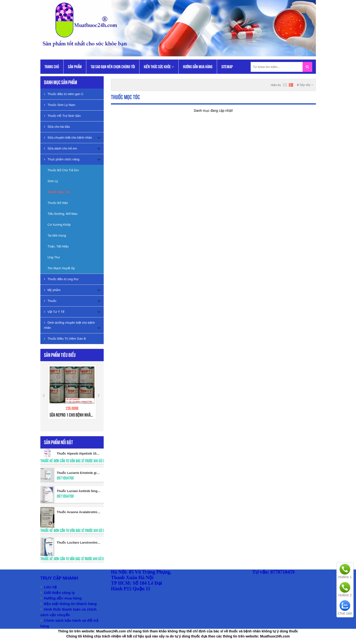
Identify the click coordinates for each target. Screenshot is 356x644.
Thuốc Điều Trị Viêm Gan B (65, 339)
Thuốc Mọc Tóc (59, 192)
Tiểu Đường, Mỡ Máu (63, 214)
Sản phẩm (75, 67)
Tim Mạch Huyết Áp (61, 268)
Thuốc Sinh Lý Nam (60, 105)
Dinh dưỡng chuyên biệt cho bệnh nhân (69, 325)
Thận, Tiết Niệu (58, 246)
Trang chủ (52, 67)
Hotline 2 (345, 595)
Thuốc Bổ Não (58, 203)
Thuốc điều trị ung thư (61, 279)
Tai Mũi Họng (57, 236)
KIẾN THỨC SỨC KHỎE (159, 67)
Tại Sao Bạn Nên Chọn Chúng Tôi (113, 67)
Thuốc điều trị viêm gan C (64, 94)
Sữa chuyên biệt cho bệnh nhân (68, 138)
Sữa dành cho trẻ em (61, 148)
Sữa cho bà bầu (57, 127)
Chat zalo (345, 613)
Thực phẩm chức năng (62, 159)
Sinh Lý (53, 181)
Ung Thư (54, 257)
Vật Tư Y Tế (54, 312)
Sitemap (227, 67)
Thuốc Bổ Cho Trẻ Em (63, 170)
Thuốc (50, 301)
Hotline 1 (345, 577)
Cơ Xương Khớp (59, 225)
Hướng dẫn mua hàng (198, 67)
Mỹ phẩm (52, 290)
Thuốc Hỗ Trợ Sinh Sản (62, 116)
